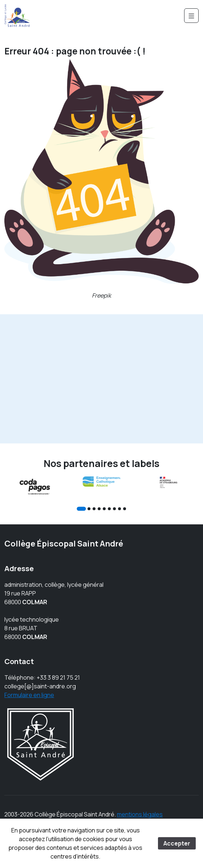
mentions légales (140, 814)
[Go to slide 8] (119, 509)
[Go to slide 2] (89, 509)
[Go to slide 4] (99, 509)
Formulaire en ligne (29, 695)
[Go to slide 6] (109, 509)
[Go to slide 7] (114, 509)
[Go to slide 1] (81, 509)
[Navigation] (191, 16)
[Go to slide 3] (94, 509)
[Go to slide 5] (104, 509)
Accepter (177, 843)
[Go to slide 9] (125, 509)
